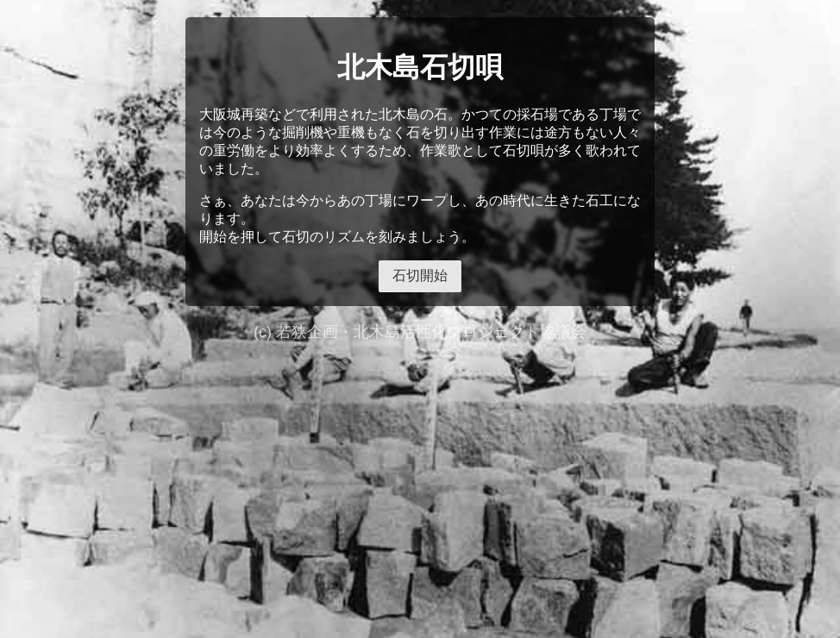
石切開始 (420, 275)
